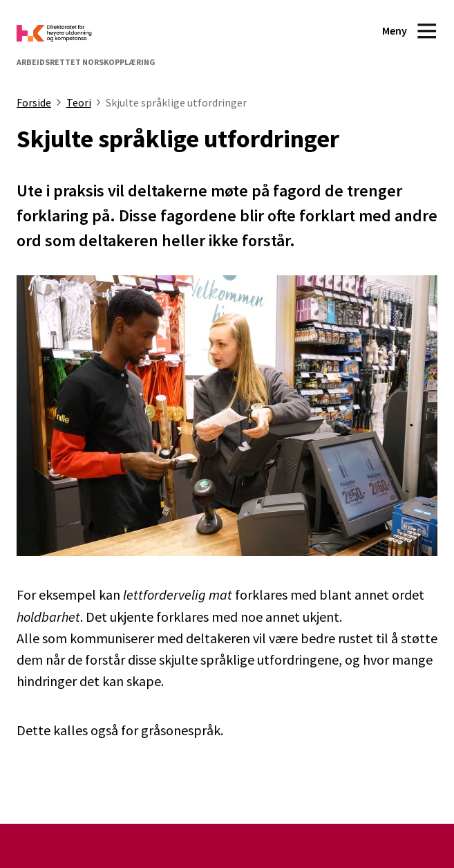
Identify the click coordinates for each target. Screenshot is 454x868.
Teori (79, 102)
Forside (34, 102)
